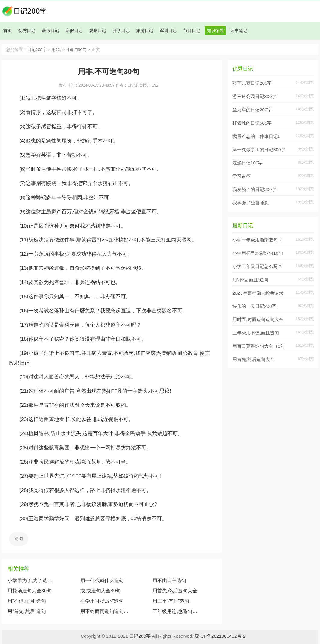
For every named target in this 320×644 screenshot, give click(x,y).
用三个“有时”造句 (171, 601)
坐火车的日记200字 (252, 110)
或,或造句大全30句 (101, 591)
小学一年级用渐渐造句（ (257, 240)
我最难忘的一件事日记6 (256, 136)
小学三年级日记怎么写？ (257, 266)
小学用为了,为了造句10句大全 (32, 580)
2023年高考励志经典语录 (258, 293)
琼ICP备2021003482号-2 (220, 636)
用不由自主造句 (169, 580)
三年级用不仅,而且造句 (256, 333)
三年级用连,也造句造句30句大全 (176, 611)
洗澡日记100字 (248, 163)
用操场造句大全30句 (30, 591)
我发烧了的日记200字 (254, 189)
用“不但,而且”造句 (27, 601)
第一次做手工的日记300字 (259, 150)
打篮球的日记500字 (252, 123)
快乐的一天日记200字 (254, 306)
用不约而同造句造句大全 (105, 611)
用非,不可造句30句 (69, 50)
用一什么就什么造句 (102, 580)
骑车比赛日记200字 (252, 83)
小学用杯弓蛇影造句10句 (258, 253)
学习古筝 (242, 176)
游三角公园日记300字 (254, 96)
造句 (19, 539)
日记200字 (37, 50)
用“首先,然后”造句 (27, 611)
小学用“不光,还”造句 (102, 601)
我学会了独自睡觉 (251, 203)
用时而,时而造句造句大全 (258, 319)
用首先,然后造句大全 (175, 591)
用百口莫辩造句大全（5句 (259, 346)
